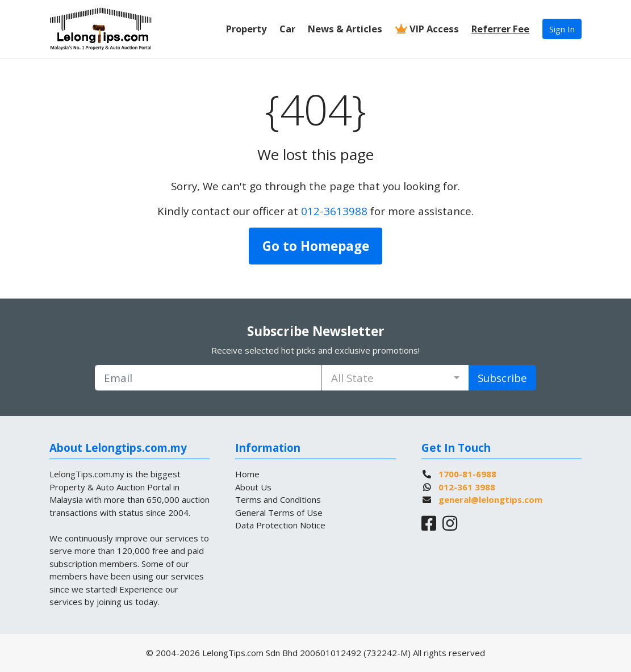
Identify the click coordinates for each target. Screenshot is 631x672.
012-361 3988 (467, 487)
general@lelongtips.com (490, 499)
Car (287, 29)
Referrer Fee (500, 29)
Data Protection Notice (280, 525)
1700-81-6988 (467, 474)
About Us (253, 487)
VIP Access (427, 29)
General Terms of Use (279, 513)
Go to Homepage (316, 246)
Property (246, 29)
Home (247, 474)
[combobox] (395, 378)
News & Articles (345, 29)
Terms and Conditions (278, 499)
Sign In (562, 29)
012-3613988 (334, 211)
